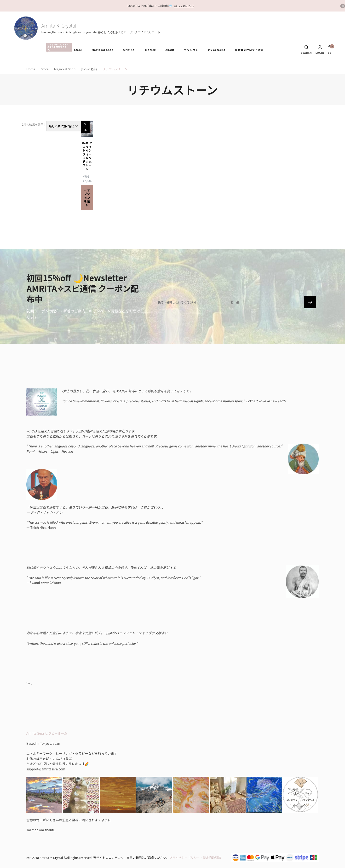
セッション (191, 50)
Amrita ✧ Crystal (59, 26)
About (170, 50)
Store (78, 50)
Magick (150, 50)
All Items (58, 47)
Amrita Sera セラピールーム (47, 733)
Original (129, 50)
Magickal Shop (103, 50)
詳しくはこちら (184, 6)
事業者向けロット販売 (249, 50)
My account (216, 50)
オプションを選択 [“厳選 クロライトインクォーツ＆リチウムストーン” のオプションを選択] (87, 197)
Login (320, 50)
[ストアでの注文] (64, 126)
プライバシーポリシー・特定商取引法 (195, 858)
